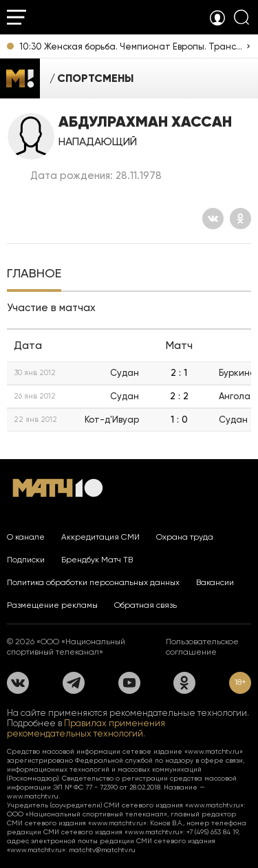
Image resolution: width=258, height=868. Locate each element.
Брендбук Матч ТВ (97, 560)
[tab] (34, 275)
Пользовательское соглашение (202, 647)
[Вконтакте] (213, 219)
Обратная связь (146, 605)
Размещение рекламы (52, 605)
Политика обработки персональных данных (93, 582)
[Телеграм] (74, 683)
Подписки (26, 560)
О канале (26, 537)
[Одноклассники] (240, 219)
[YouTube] (129, 683)
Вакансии (215, 582)
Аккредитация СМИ (100, 537)
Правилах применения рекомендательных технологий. (86, 728)
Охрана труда (185, 537)
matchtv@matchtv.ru (102, 850)
